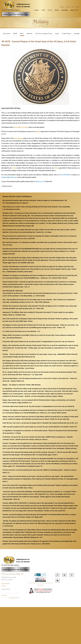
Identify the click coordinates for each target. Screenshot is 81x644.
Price (57, 10)
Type (43, 10)
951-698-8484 (5, 583)
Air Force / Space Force (44, 33)
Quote (68, 7)
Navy (22, 33)
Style (50, 10)
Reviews (65, 10)
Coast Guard (67, 33)
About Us (74, 10)
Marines (30, 33)
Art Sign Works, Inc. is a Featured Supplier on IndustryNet (41, 582)
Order (78, 7)
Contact (62, 7)
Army (57, 33)
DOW (15, 33)
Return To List (7, 186)
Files (73, 7)
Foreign (77, 33)
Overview (6, 33)
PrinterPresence (14, 598)
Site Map (4, 595)
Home (37, 10)
